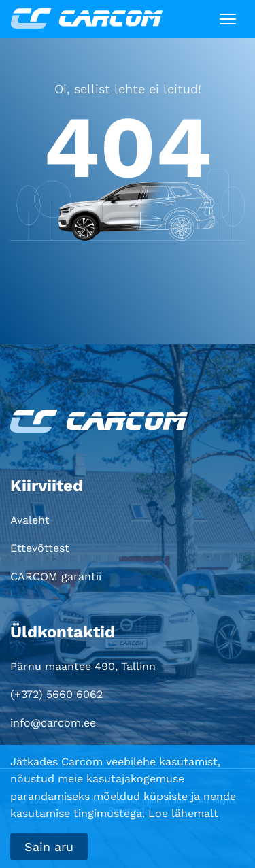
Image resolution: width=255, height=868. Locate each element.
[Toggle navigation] (228, 19)
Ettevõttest (40, 548)
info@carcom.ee (53, 723)
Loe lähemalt (183, 813)
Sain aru (49, 847)
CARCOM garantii (56, 577)
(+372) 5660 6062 (56, 694)
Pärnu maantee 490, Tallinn (83, 666)
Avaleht (30, 520)
